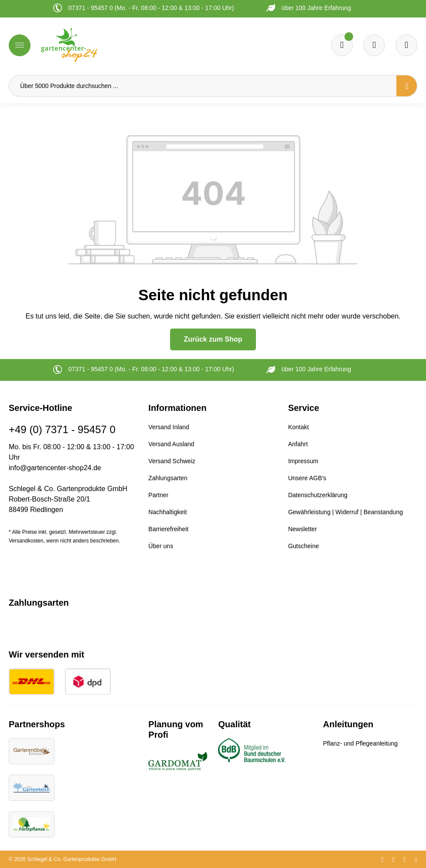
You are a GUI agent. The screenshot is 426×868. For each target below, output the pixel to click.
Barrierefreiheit (168, 529)
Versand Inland (169, 427)
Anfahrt (298, 444)
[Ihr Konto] (406, 45)
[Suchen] (407, 86)
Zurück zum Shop (213, 339)
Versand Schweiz (172, 461)
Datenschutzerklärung (318, 495)
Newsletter (303, 529)
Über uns (161, 546)
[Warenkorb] (374, 45)
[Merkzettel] (342, 45)
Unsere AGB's (307, 478)
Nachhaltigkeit (167, 512)
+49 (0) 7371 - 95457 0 (62, 429)
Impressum (303, 461)
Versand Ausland (171, 444)
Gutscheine (304, 546)
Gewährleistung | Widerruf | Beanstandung (346, 512)
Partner (158, 495)
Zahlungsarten (168, 478)
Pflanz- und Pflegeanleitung (360, 743)
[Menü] (20, 45)
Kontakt (298, 427)
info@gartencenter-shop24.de (55, 468)
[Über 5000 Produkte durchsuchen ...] (203, 86)
